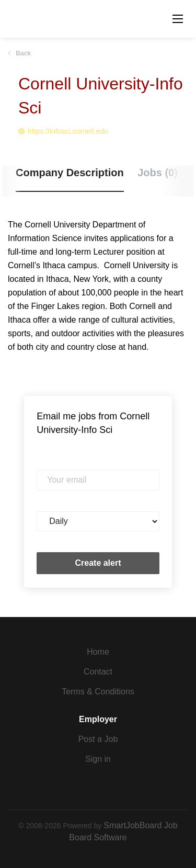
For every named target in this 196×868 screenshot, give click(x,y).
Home (98, 652)
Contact (98, 672)
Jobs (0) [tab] (158, 173)
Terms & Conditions (98, 692)
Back (22, 53)
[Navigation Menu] (178, 19)
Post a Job (98, 739)
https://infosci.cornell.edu (68, 131)
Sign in (98, 759)
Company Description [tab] (70, 173)
